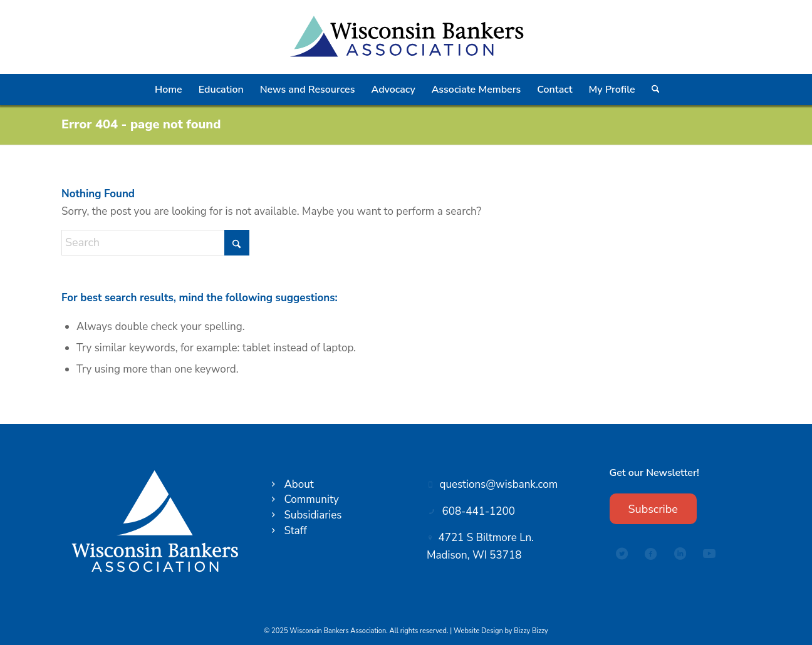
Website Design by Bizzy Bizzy (501, 631)
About (299, 484)
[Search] (655, 90)
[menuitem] (169, 90)
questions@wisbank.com (499, 484)
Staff (295, 531)
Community (311, 499)
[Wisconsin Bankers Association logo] (406, 37)
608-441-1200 (479, 511)
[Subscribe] (653, 509)
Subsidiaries (313, 515)
